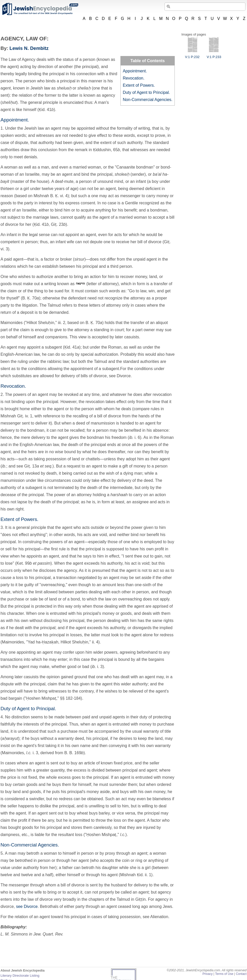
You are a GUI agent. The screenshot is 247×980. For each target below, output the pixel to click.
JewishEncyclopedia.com (40, 9)
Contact (241, 974)
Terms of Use (224, 974)
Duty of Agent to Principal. (146, 92)
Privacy (208, 974)
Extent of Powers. (139, 85)
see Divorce (27, 906)
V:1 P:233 (214, 55)
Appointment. (135, 71)
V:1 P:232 (192, 55)
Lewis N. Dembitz (29, 48)
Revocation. (134, 78)
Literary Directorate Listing (20, 976)
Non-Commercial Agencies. (148, 100)
